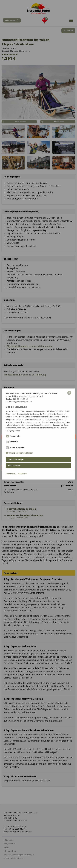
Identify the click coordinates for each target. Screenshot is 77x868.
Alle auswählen (14, 465)
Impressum (22, 474)
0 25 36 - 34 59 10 (20, 399)
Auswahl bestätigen (16, 459)
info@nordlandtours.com (22, 402)
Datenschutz (11, 474)
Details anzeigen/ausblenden (21, 453)
